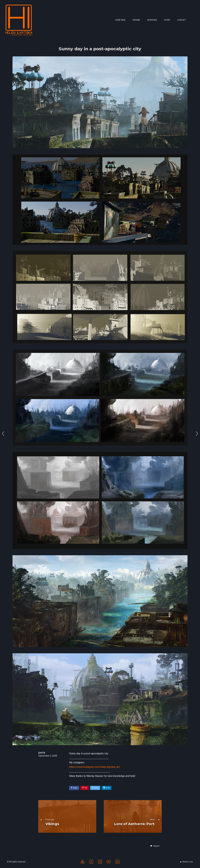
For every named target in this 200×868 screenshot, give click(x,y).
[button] (155, 846)
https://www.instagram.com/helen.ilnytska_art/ (95, 767)
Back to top (186, 862)
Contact (181, 20)
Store (167, 20)
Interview (152, 20)
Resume (136, 20)
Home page (120, 20)
